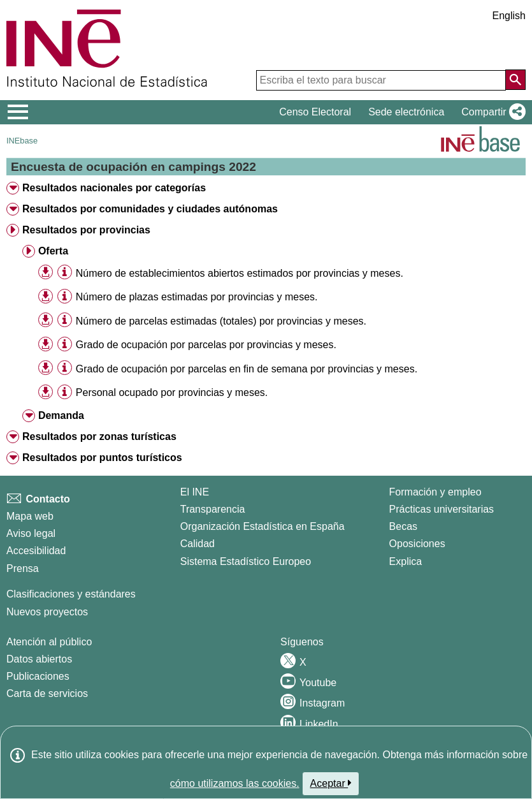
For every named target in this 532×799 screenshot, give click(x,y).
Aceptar (331, 783)
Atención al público (49, 642)
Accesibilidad (36, 551)
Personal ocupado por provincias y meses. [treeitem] (172, 392)
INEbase (22, 141)
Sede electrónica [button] (406, 112)
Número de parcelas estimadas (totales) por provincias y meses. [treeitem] (221, 321)
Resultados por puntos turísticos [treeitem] (102, 458)
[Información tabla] (65, 273)
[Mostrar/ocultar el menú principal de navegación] (18, 112)
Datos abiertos (39, 659)
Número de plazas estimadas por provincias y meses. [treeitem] (197, 297)
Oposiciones (417, 544)
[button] (491, 112)
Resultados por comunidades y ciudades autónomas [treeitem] (150, 209)
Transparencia (213, 509)
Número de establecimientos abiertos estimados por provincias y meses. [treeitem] (240, 273)
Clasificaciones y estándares (71, 594)
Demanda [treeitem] (61, 415)
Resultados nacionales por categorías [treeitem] (114, 188)
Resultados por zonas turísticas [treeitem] (99, 436)
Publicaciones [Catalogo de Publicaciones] (38, 676)
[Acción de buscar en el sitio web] (515, 80)
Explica (406, 561)
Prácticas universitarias (442, 509)
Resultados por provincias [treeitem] (86, 230)
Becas (403, 526)
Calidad (198, 544)
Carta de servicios (47, 693)
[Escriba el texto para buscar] (381, 80)
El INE (195, 492)
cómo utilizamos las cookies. (235, 783)
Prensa (23, 568)
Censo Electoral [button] (315, 112)
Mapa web (30, 516)
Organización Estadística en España (262, 526)
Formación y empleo (435, 492)
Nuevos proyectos (47, 612)
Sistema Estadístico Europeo (246, 561)
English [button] (509, 16)
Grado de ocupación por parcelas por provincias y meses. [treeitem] (206, 345)
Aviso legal (31, 533)
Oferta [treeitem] (53, 251)
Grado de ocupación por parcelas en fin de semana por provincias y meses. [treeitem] (247, 369)
